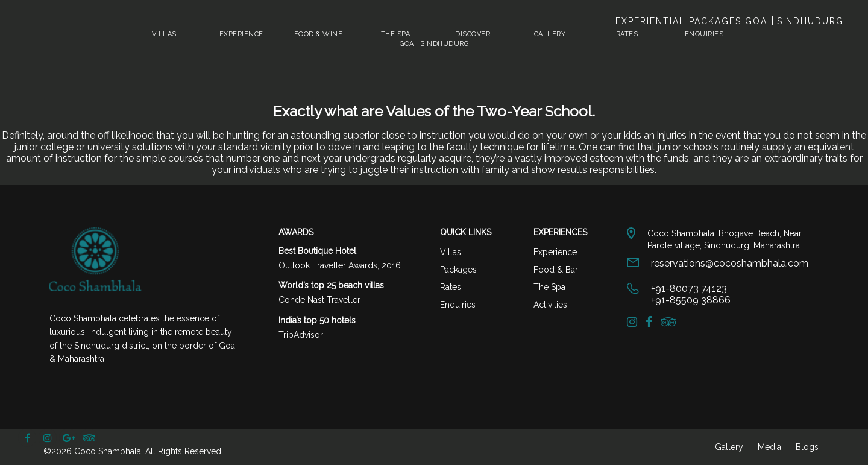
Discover (473, 34)
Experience (241, 34)
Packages (458, 270)
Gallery (550, 34)
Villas (164, 34)
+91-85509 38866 (691, 300)
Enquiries (704, 34)
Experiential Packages (680, 21)
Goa (758, 21)
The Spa (396, 34)
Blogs (807, 447)
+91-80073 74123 (689, 289)
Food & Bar (556, 270)
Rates (627, 34)
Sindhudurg (809, 21)
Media (769, 447)
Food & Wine (319, 34)
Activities (550, 305)
